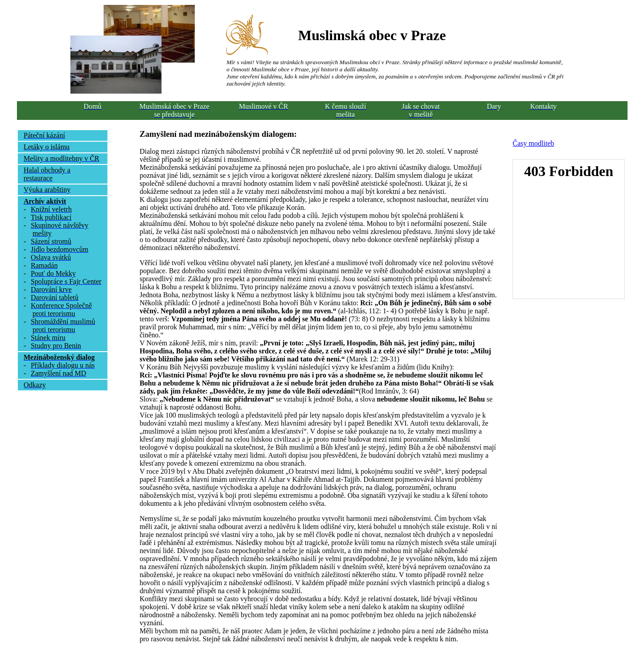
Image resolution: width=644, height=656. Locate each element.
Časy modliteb (533, 143)
